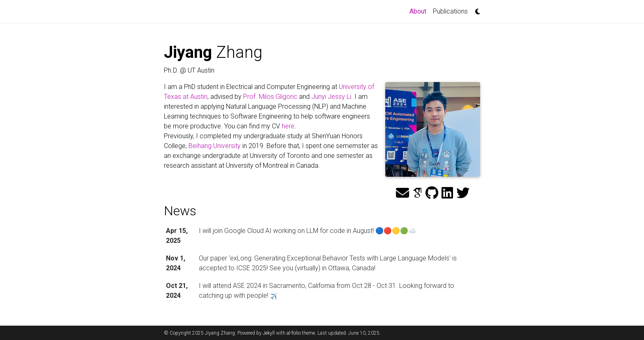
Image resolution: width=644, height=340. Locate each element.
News (180, 211)
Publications (450, 11)
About (420, 11)
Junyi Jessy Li (331, 97)
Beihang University (215, 146)
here (288, 126)
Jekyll (269, 333)
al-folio (294, 333)
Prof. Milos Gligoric (270, 97)
